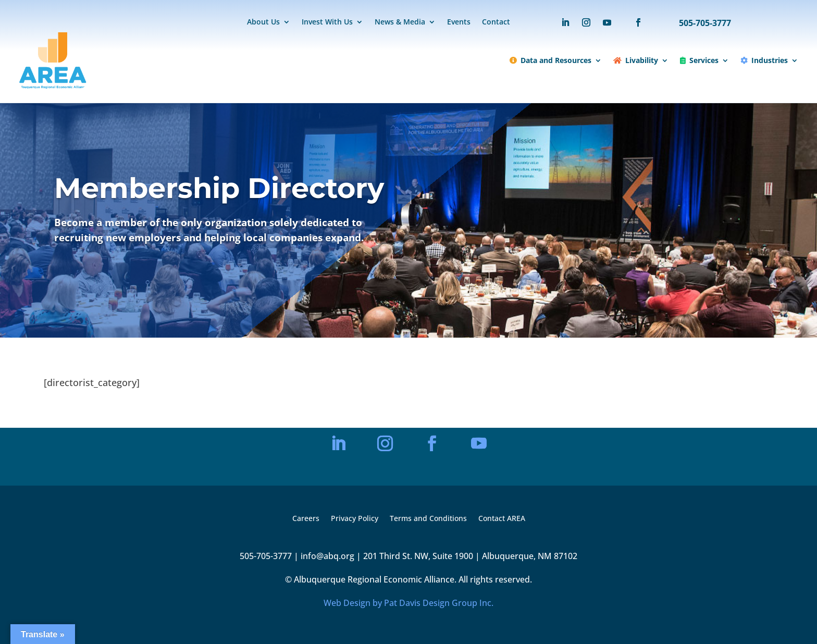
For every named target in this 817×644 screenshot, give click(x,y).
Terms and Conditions (428, 519)
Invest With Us (327, 22)
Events (459, 22)
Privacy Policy (355, 519)
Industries (764, 60)
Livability (636, 60)
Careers (306, 519)
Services (699, 60)
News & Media (400, 22)
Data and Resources (550, 60)
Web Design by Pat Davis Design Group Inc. (408, 603)
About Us (263, 22)
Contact (496, 22)
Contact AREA (502, 519)
